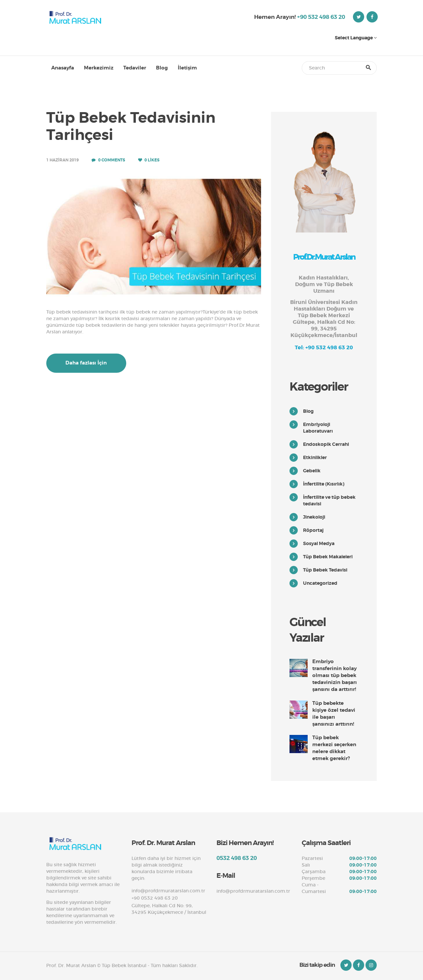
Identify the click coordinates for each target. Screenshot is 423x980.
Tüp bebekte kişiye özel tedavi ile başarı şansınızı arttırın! (334, 714)
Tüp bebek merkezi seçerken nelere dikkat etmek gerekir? (334, 748)
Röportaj (313, 530)
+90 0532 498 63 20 (155, 898)
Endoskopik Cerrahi (326, 444)
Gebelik (312, 471)
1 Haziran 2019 (62, 160)
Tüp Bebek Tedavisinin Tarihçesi (131, 127)
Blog (308, 411)
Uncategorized (320, 583)
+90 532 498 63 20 (321, 17)
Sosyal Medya (319, 543)
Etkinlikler (315, 457)
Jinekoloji (314, 517)
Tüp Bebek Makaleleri (328, 557)
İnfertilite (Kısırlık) (324, 484)
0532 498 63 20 (237, 858)
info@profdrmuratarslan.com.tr (168, 891)
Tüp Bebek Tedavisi (325, 570)
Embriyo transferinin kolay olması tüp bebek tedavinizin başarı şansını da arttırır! (335, 675)
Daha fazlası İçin (86, 363)
